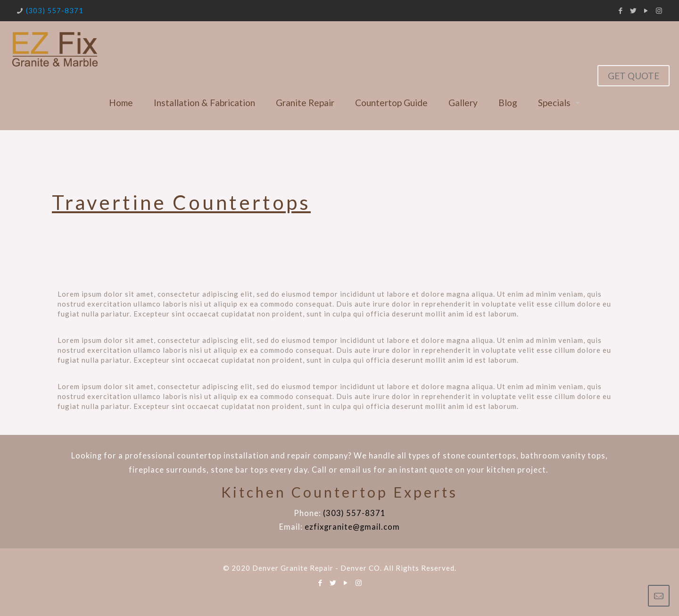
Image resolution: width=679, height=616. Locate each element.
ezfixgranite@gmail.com (352, 527)
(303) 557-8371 (55, 10)
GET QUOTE (633, 76)
